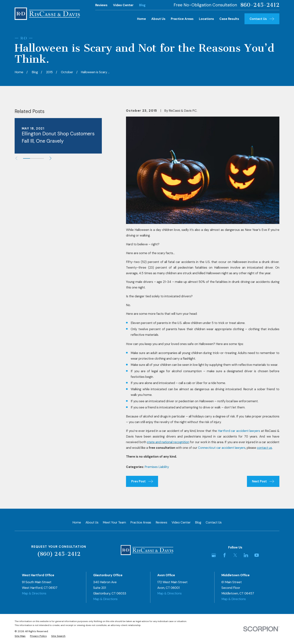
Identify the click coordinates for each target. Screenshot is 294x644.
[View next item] (50, 158)
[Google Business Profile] (214, 555)
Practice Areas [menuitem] (182, 19)
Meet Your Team (114, 522)
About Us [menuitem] (158, 19)
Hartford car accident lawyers (239, 431)
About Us (92, 522)
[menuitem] (20, 636)
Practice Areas (141, 522)
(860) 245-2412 (59, 554)
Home (77, 522)
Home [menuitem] (141, 19)
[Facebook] (225, 555)
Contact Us (214, 522)
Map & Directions (34, 593)
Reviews (101, 5)
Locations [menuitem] (206, 19)
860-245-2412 (260, 5)
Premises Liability (157, 467)
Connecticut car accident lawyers (222, 448)
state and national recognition (168, 442)
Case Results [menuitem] (229, 19)
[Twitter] (235, 555)
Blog (142, 5)
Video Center (123, 5)
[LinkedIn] (246, 555)
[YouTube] (257, 555)
